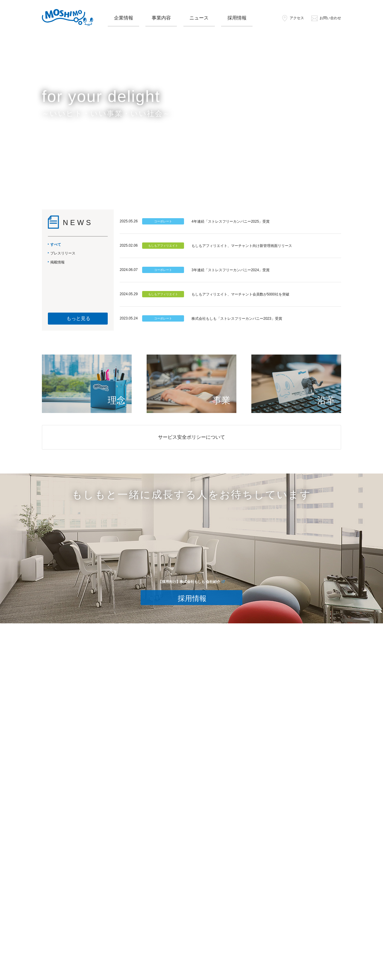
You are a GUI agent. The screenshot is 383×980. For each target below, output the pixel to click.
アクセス (292, 18)
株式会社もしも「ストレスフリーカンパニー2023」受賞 (237, 319)
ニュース (199, 18)
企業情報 (124, 18)
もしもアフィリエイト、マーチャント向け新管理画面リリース (242, 246)
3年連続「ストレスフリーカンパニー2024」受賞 (231, 270)
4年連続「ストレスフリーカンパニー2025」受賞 (231, 221)
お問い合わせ (326, 18)
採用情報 (237, 18)
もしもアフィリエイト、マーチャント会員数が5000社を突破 (240, 294)
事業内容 (161, 18)
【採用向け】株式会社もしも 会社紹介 (189, 582)
